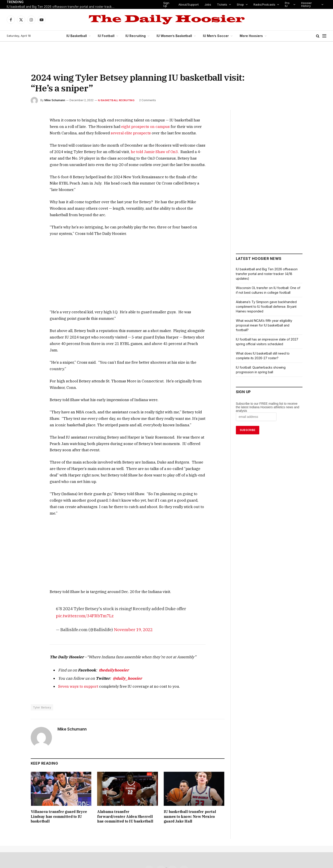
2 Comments (144, 100)
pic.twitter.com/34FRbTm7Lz (81, 565)
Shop (240, 4)
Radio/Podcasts (263, 4)
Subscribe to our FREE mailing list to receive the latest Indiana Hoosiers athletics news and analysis (268, 407)
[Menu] (324, 36)
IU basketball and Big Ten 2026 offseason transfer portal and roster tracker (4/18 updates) (62, 7)
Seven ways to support (75, 635)
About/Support (190, 4)
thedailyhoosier (106, 619)
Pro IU (285, 4)
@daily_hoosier (117, 627)
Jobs (209, 4)
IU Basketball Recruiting (114, 100)
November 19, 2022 (127, 578)
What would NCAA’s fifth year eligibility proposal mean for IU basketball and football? (264, 325)
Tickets (222, 4)
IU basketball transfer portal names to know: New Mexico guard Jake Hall (191, 763)
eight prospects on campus (106, 126)
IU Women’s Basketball (176, 36)
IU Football (108, 36)
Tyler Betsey (42, 656)
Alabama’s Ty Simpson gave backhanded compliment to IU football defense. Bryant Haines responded (267, 307)
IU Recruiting (137, 36)
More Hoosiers (250, 36)
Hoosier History (306, 4)
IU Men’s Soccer (216, 36)
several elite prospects (81, 133)
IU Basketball (79, 36)
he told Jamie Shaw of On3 (120, 152)
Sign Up (167, 4)
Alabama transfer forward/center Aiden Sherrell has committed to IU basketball (126, 763)
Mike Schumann (55, 100)
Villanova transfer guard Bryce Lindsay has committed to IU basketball (59, 763)
